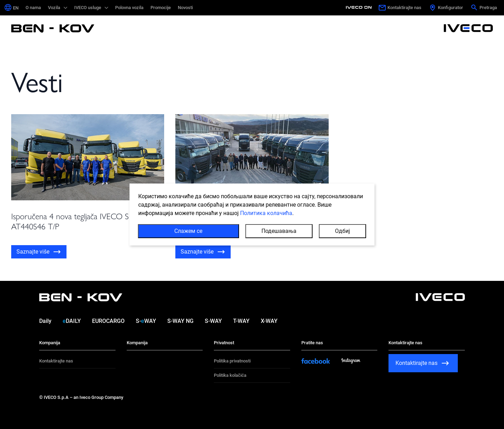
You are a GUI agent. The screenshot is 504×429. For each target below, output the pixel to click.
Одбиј (342, 232)
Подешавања (279, 232)
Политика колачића (266, 214)
